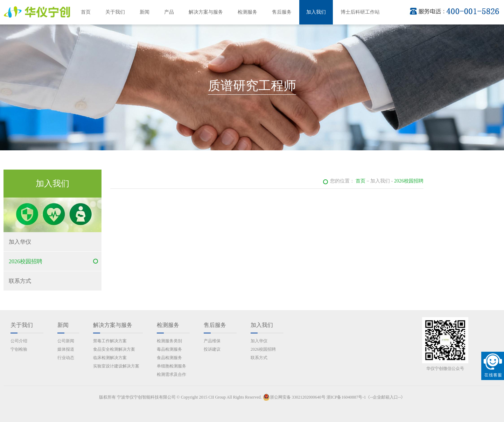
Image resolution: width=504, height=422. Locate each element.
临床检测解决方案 (110, 358)
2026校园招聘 (26, 261)
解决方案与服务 (206, 12)
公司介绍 (19, 341)
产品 (169, 12)
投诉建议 (212, 349)
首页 (86, 12)
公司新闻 (66, 341)
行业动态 (66, 358)
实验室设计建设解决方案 (116, 366)
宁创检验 (19, 349)
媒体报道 (66, 349)
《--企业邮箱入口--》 (385, 397)
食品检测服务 (169, 358)
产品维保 (212, 341)
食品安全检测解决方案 (114, 349)
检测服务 (247, 12)
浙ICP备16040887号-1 (346, 397)
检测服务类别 (169, 341)
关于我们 (115, 12)
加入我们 (316, 12)
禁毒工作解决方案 (110, 341)
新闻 (145, 12)
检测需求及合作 (171, 374)
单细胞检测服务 (171, 366)
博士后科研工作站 (360, 12)
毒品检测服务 (169, 349)
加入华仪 (20, 242)
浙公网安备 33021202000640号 (294, 397)
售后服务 (282, 12)
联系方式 (20, 281)
